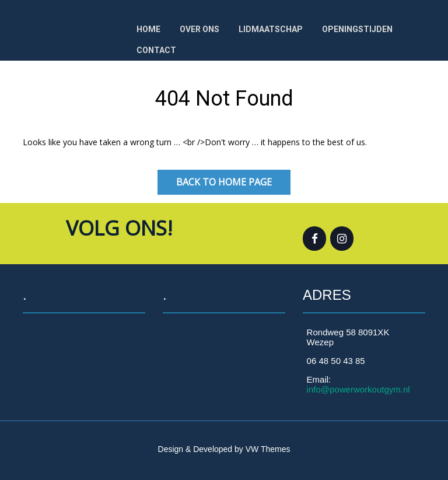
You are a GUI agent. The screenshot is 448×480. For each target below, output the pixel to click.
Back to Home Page (224, 182)
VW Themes (267, 449)
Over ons (199, 29)
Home (148, 29)
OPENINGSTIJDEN (357, 29)
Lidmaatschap (271, 29)
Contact (156, 50)
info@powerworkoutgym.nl (358, 389)
